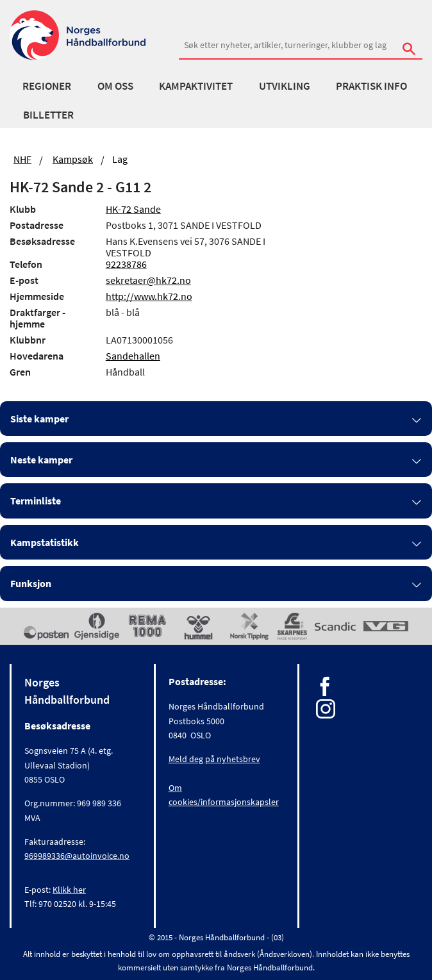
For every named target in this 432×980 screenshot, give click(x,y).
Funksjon (31, 583)
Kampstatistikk (45, 542)
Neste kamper (41, 460)
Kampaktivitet (196, 86)
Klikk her (69, 890)
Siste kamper (39, 419)
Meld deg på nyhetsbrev (214, 759)
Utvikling (285, 86)
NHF (22, 159)
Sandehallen (133, 356)
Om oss (115, 86)
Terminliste (36, 501)
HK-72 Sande (133, 209)
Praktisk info (371, 86)
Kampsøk (73, 159)
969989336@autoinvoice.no (77, 856)
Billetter (48, 115)
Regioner (47, 86)
